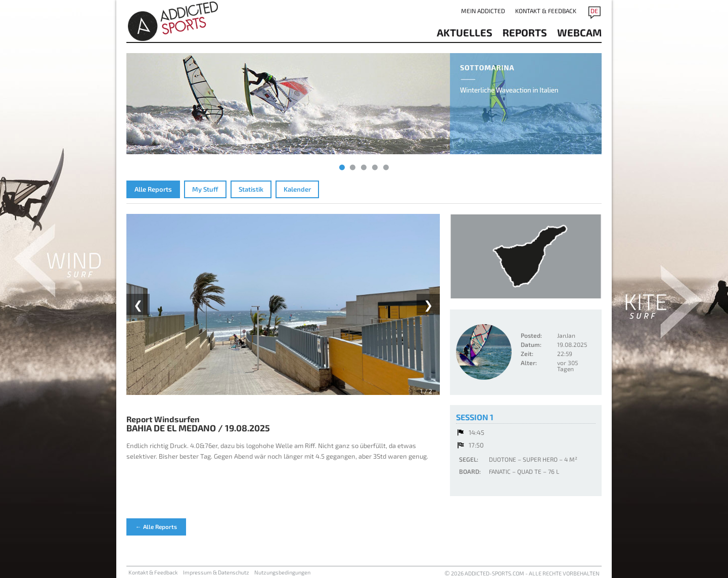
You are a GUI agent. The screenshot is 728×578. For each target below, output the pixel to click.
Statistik (251, 189)
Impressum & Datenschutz (216, 572)
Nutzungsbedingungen (282, 572)
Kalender (297, 189)
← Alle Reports (156, 526)
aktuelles (465, 32)
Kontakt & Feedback (546, 11)
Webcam (579, 32)
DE (594, 11)
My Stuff (205, 189)
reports (525, 32)
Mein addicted (483, 11)
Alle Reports (153, 189)
